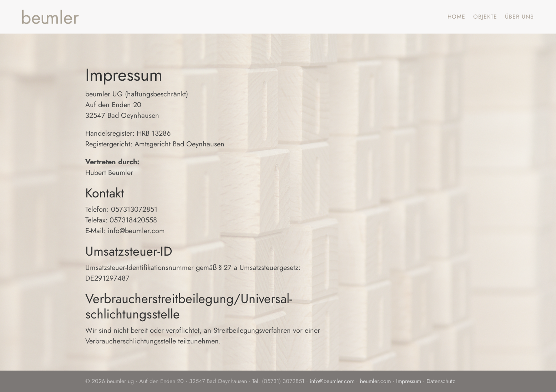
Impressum (409, 381)
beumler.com (375, 381)
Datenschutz (441, 381)
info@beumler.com (332, 381)
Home (456, 17)
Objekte (485, 17)
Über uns (519, 17)
